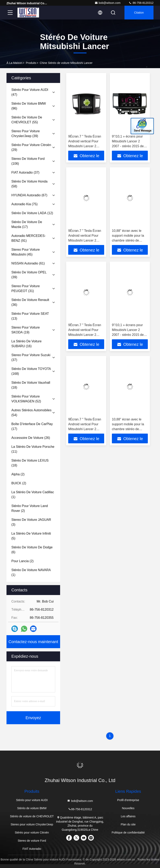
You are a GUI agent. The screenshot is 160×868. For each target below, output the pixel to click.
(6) (32, 550)
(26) (31, 438)
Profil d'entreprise (128, 800)
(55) (27, 120)
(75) (24, 204)
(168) (31, 371)
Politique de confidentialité (128, 833)
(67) (29, 195)
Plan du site (128, 824)
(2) (18, 474)
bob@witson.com (108, 3)
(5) (31, 536)
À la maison (14, 63)
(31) (26, 288)
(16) (26, 344)
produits (31, 63)
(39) (26, 134)
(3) (31, 522)
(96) (29, 106)
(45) (26, 252)
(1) (33, 495)
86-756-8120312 (141, 3)
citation (139, 13)
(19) (26, 330)
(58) (29, 184)
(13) (30, 316)
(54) (31, 413)
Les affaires (128, 816)
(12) (32, 213)
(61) (28, 263)
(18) (31, 385)
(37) (25, 172)
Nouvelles (128, 808)
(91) (29, 238)
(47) (30, 92)
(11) (33, 449)
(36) (30, 302)
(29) (31, 147)
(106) (28, 161)
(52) (26, 399)
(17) (27, 224)
